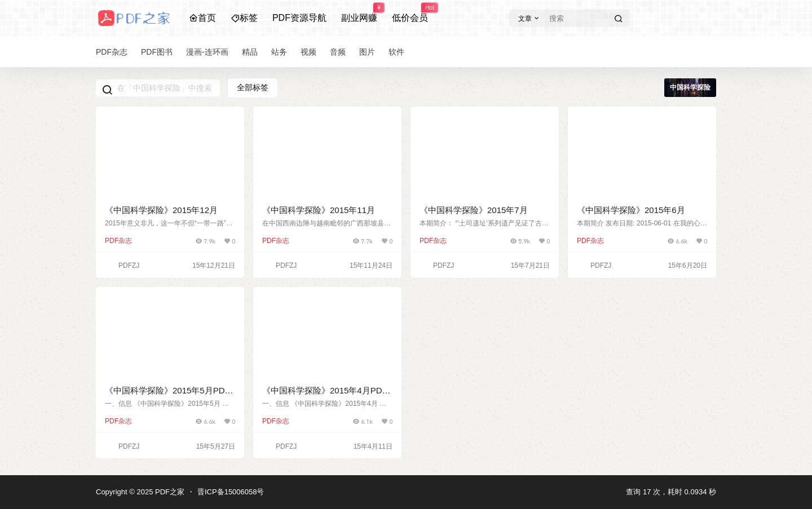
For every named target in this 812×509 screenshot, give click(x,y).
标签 (244, 18)
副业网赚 (359, 13)
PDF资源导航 (299, 18)
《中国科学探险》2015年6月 (631, 210)
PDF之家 (169, 492)
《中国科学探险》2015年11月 (319, 210)
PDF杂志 (118, 241)
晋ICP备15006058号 (231, 492)
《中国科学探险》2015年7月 (474, 210)
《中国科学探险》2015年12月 (161, 210)
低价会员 (410, 13)
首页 (202, 18)
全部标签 (253, 87)
